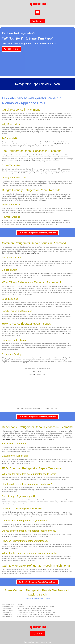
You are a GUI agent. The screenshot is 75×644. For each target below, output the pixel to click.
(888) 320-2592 (14, 120)
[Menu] (37, 12)
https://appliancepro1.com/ (37, 375)
